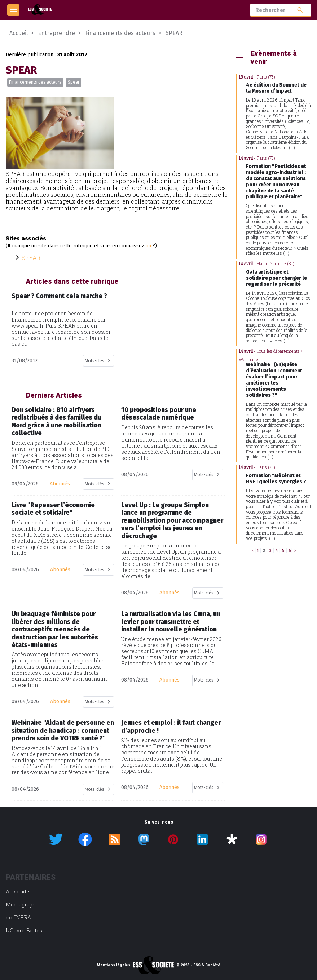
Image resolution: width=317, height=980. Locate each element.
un (148, 246)
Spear (74, 82)
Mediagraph (21, 904)
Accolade (17, 892)
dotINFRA (18, 917)
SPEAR (31, 258)
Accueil (19, 33)
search (300, 10)
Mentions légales (113, 965)
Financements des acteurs (35, 82)
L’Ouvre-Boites (24, 930)
